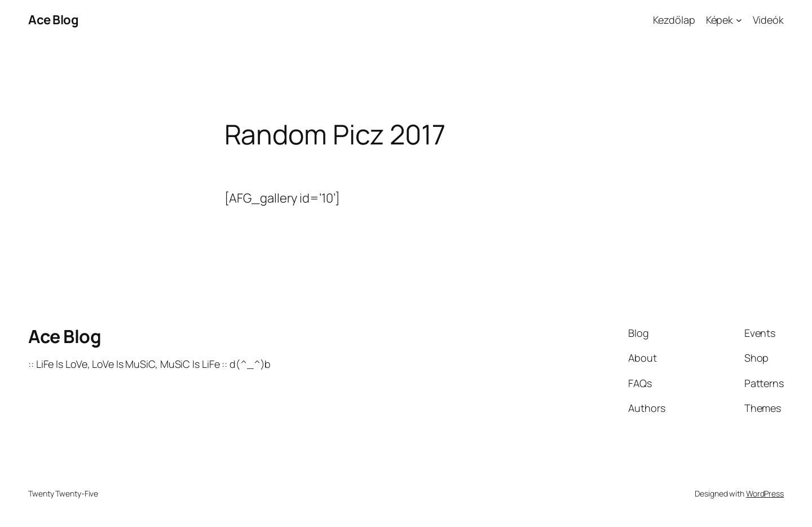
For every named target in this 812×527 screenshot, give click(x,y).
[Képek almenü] (739, 20)
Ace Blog (53, 20)
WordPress (765, 493)
